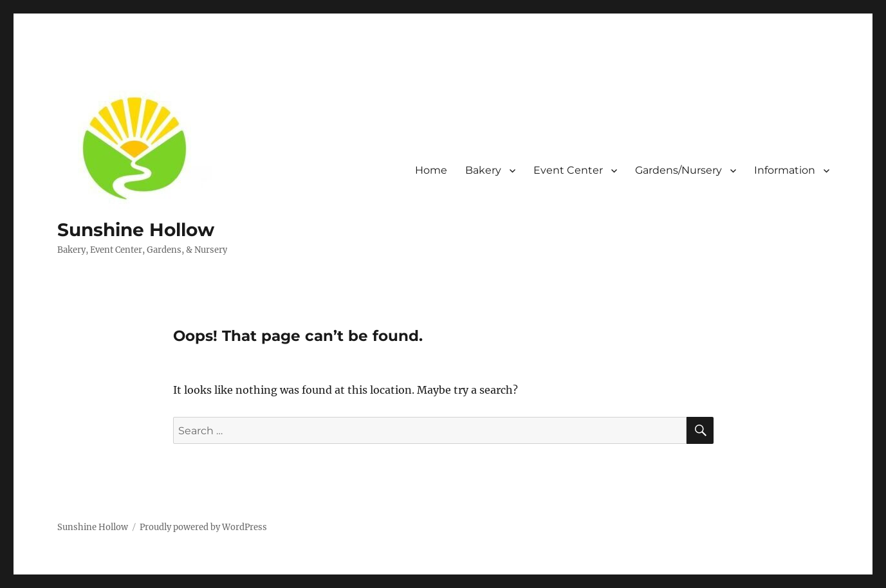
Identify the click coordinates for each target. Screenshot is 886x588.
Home (431, 170)
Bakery (483, 170)
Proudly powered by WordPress (203, 527)
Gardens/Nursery (678, 170)
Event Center (568, 170)
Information (785, 170)
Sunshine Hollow (136, 230)
